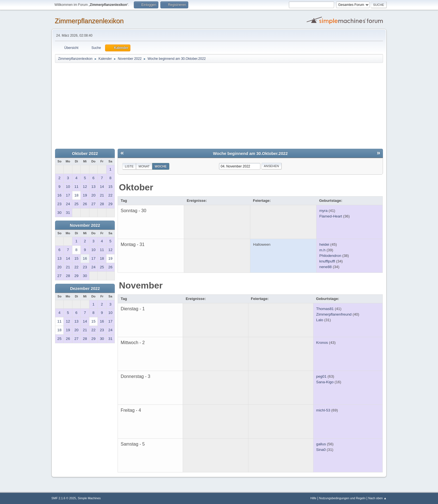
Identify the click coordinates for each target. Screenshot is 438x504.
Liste (129, 166)
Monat (144, 166)
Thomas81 (325, 309)
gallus (321, 444)
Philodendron (330, 256)
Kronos (322, 343)
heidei (324, 244)
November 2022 (85, 225)
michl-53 (323, 410)
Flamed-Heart (331, 216)
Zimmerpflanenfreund (334, 314)
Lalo (320, 320)
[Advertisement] (219, 105)
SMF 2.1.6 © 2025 (64, 498)
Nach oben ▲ (377, 498)
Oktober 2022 (85, 153)
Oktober (136, 187)
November (141, 285)
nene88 (325, 267)
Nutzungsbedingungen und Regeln (342, 498)
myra (323, 211)
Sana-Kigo (325, 382)
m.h (322, 250)
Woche (161, 166)
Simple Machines (89, 498)
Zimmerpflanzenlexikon (89, 21)
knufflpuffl (327, 261)
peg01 (321, 376)
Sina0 (321, 450)
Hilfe (313, 498)
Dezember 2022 (85, 288)
